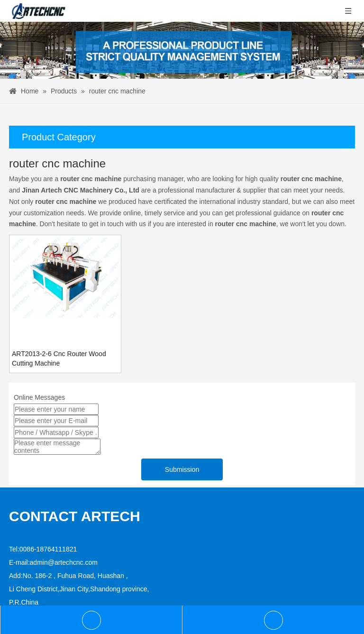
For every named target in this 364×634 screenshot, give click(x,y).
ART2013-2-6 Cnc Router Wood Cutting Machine (59, 358)
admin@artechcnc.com (64, 562)
